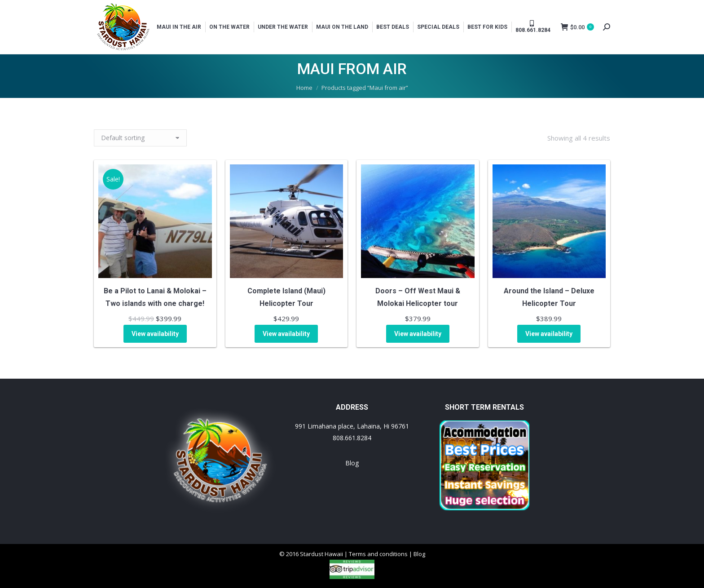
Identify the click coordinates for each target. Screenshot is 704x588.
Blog (352, 463)
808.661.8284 (352, 438)
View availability (155, 334)
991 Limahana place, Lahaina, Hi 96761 (352, 426)
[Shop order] (140, 138)
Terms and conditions (378, 554)
